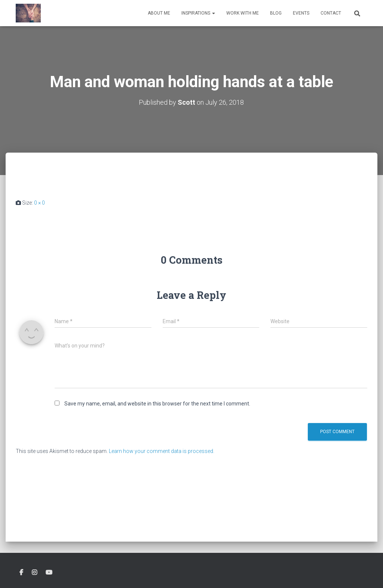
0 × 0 (39, 203)
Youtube (49, 573)
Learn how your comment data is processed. (162, 451)
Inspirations (198, 13)
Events (301, 13)
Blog (276, 13)
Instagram (34, 573)
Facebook (21, 573)
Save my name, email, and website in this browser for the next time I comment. (157, 404)
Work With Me (243, 13)
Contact (331, 13)
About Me (159, 13)
